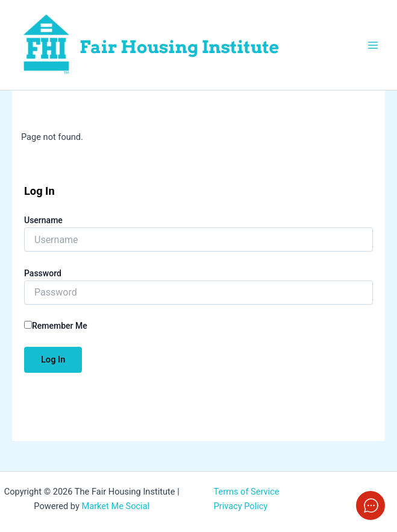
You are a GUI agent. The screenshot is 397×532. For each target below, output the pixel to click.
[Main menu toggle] (373, 45)
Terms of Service (247, 492)
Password (43, 273)
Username (43, 220)
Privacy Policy (241, 506)
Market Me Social (115, 506)
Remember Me (56, 326)
